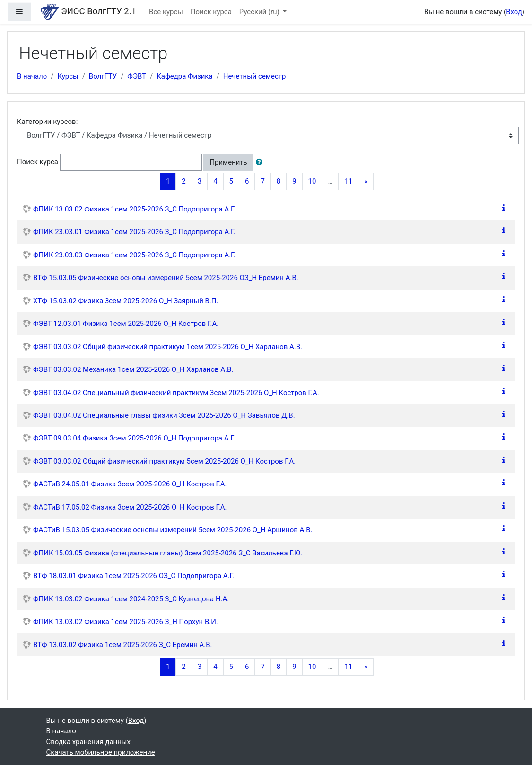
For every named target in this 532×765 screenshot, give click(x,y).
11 (348, 181)
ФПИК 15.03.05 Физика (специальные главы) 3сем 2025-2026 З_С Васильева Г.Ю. (168, 553)
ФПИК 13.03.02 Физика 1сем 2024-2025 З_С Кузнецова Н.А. (131, 599)
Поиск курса (211, 12)
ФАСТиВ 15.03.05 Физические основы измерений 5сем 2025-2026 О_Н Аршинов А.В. (173, 530)
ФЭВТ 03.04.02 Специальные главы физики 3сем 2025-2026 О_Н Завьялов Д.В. (164, 415)
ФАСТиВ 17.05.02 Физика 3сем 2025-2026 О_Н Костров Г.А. (130, 507)
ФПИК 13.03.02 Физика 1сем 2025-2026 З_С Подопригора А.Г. (134, 209)
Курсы (68, 76)
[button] (261, 162)
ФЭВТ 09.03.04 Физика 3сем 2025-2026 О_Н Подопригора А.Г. (134, 438)
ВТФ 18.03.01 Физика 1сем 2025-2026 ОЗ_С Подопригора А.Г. (134, 576)
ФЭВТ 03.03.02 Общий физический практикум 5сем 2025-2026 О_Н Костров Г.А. (164, 461)
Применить (228, 162)
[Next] (366, 181)
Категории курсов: (47, 122)
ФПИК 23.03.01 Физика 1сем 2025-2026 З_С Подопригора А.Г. (134, 232)
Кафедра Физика (184, 76)
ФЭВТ (137, 76)
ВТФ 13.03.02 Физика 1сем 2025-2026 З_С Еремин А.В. (123, 645)
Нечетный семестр (255, 76)
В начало (32, 76)
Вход (514, 12)
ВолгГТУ (103, 76)
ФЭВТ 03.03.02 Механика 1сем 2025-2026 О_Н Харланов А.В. (133, 369)
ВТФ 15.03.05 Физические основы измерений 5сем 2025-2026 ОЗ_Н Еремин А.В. (166, 278)
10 (312, 181)
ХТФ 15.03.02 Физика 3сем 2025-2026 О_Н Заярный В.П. (126, 301)
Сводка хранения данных (88, 742)
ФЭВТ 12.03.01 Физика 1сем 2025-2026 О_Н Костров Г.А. (126, 324)
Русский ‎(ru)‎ (260, 12)
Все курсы (166, 12)
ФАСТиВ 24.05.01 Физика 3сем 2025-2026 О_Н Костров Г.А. (130, 484)
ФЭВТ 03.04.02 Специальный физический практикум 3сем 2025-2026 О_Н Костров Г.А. (176, 393)
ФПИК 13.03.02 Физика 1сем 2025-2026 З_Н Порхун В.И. (126, 622)
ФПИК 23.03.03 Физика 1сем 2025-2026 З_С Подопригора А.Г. (134, 255)
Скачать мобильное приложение (101, 752)
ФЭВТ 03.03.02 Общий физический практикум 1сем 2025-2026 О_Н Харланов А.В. (168, 347)
